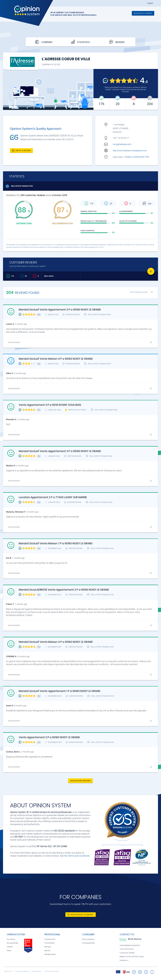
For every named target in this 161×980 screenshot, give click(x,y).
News (9, 951)
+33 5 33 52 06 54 (127, 949)
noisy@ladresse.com (122, 144)
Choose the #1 (50, 939)
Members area (50, 954)
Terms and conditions (22, 971)
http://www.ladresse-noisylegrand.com (130, 151)
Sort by (139, 292)
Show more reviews (80, 781)
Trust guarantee (88, 943)
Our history (11, 939)
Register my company (143, 13)
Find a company (88, 939)
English (150, 3)
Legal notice (8, 971)
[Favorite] (151, 271)
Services (48, 947)
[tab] (123, 939)
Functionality (49, 943)
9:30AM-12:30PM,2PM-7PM (137, 157)
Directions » (124, 960)
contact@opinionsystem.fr (130, 945)
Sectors (47, 951)
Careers (10, 947)
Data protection (37, 971)
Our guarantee (12, 943)
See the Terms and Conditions (75, 856)
